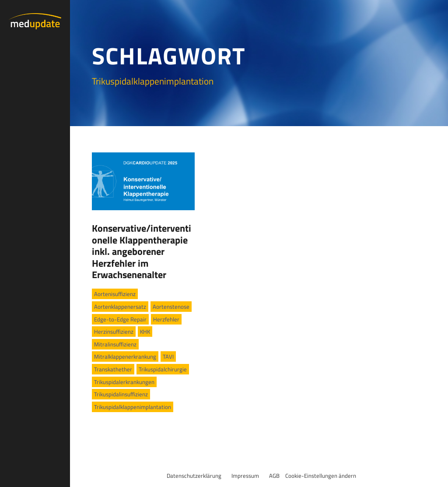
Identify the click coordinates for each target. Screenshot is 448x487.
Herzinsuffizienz (114, 332)
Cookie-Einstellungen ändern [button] (321, 476)
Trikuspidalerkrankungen (124, 382)
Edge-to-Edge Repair (120, 319)
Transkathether (113, 369)
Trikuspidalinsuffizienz (121, 394)
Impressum (245, 476)
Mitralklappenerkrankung (125, 356)
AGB (274, 476)
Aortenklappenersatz (120, 307)
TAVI (168, 356)
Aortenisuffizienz (115, 294)
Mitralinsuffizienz (115, 344)
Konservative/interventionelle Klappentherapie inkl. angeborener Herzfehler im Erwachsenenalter (142, 251)
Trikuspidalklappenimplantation (133, 407)
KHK (145, 332)
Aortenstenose (171, 307)
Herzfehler (166, 319)
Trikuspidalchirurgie (163, 369)
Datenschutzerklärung (194, 476)
